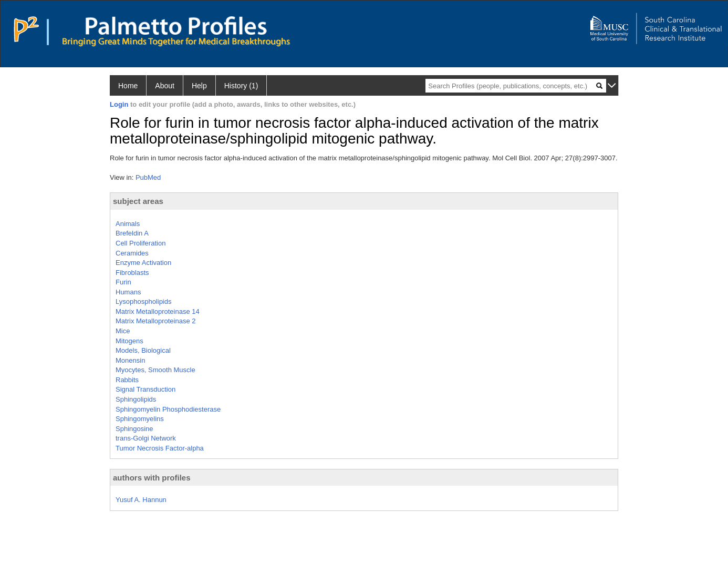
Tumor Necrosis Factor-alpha (160, 448)
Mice (123, 331)
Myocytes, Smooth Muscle (155, 370)
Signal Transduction (145, 389)
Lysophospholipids (143, 301)
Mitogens (129, 341)
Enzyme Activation (143, 263)
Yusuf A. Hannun (141, 500)
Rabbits (127, 380)
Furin (123, 282)
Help (199, 86)
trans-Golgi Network (146, 438)
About (165, 86)
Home (128, 86)
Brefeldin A (132, 233)
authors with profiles (152, 478)
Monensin (130, 360)
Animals (128, 224)
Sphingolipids (136, 399)
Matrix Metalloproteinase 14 (158, 311)
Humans (128, 292)
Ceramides (132, 253)
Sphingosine (134, 429)
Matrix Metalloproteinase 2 (155, 321)
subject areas (138, 201)
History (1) (241, 86)
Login (119, 104)
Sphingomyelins (140, 419)
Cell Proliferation (141, 243)
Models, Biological (143, 350)
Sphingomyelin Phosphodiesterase (168, 409)
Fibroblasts (132, 273)
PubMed (148, 177)
